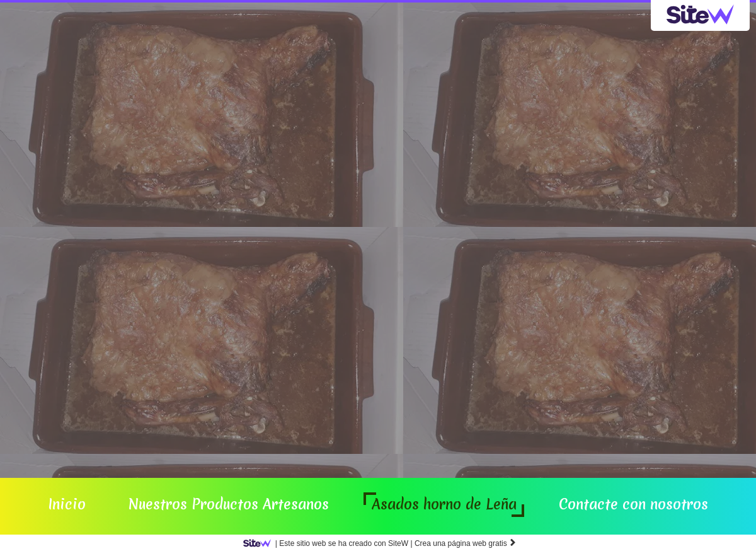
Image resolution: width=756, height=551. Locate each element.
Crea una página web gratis (466, 543)
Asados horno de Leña (444, 504)
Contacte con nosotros (633, 504)
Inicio (67, 504)
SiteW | (330, 543)
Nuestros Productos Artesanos (228, 504)
